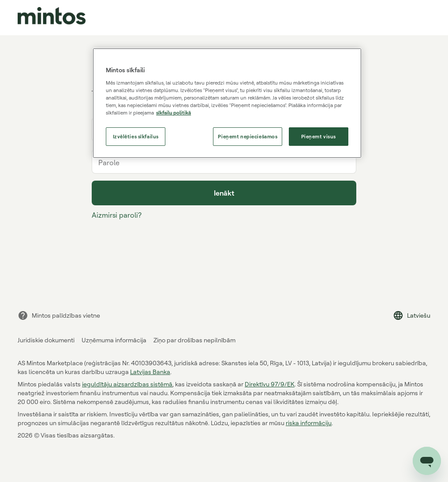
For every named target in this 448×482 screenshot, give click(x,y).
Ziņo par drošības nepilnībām (194, 340)
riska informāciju (309, 423)
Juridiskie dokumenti (46, 340)
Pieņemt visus (319, 136)
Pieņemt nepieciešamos (248, 136)
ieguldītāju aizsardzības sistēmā (127, 384)
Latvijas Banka (150, 372)
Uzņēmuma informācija (114, 340)
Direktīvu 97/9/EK (270, 384)
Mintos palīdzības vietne (59, 315)
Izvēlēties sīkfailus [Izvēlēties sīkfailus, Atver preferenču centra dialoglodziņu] (136, 136)
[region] (227, 103)
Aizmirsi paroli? (117, 215)
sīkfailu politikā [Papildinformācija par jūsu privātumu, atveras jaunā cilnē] (174, 113)
